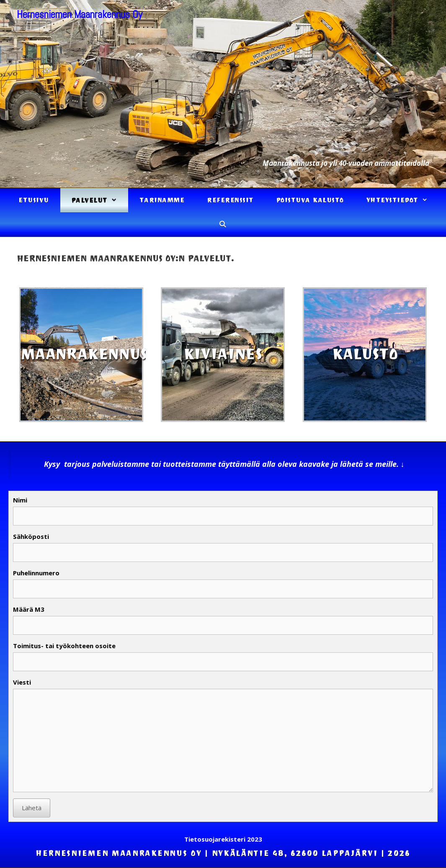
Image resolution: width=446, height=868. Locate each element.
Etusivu (34, 200)
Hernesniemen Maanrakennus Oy (80, 14)
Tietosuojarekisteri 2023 (223, 839)
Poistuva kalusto (310, 200)
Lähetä (32, 808)
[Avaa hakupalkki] (223, 224)
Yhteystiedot (403, 200)
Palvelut (100, 200)
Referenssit (230, 200)
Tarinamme (162, 200)
